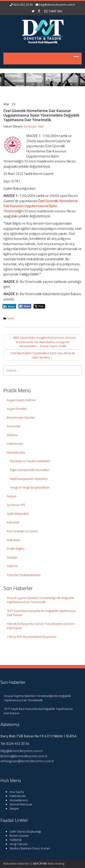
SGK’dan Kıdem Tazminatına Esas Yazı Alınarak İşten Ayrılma (43, 355)
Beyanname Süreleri (21, 417)
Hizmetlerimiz (16, 452)
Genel (11, 318)
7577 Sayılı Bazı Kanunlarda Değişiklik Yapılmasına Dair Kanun (41, 613)
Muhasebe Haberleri (17, 864)
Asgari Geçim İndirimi (21, 400)
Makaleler (14, 540)
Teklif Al (12, 566)
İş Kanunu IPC (16, 505)
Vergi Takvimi (17, 844)
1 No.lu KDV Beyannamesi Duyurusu (32, 637)
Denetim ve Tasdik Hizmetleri (30, 461)
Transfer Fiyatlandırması (24, 575)
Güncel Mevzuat (19, 804)
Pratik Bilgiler (16, 549)
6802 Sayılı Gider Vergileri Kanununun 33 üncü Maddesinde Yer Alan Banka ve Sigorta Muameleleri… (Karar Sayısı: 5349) (43, 342)
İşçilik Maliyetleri (18, 514)
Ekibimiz (12, 435)
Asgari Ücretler (17, 409)
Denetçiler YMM (34, 126)
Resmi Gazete (18, 836)
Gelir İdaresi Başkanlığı (24, 831)
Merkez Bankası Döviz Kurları (28, 848)
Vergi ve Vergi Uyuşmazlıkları (30, 487)
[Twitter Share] (39, 306)
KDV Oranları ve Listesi (22, 531)
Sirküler (12, 557)
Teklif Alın (53, 11)
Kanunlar (13, 522)
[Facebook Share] (25, 306)
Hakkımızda (15, 444)
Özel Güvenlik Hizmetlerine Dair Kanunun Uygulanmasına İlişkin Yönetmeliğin (41, 206)
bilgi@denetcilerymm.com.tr (57, 5)
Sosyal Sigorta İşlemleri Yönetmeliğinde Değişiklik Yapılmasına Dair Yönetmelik (40, 600)
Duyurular (14, 426)
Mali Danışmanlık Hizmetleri (29, 479)
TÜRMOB (14, 840)
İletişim (12, 496)
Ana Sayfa (15, 792)
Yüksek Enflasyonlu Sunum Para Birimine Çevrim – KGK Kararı (41, 626)
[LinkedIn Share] (9, 306)
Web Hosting (56, 864)
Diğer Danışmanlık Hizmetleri (30, 470)
